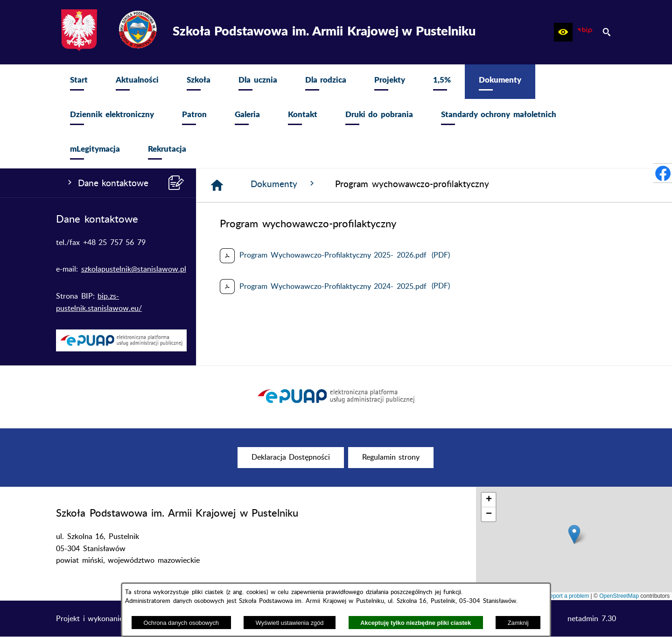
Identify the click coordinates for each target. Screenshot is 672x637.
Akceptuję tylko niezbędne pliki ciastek (416, 623)
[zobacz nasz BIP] (585, 32)
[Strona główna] (217, 185)
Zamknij (518, 623)
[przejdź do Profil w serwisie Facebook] (663, 173)
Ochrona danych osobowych (181, 623)
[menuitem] (79, 82)
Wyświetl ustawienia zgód (290, 623)
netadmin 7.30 (592, 619)
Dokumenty (284, 184)
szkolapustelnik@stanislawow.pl (134, 269)
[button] (563, 32)
